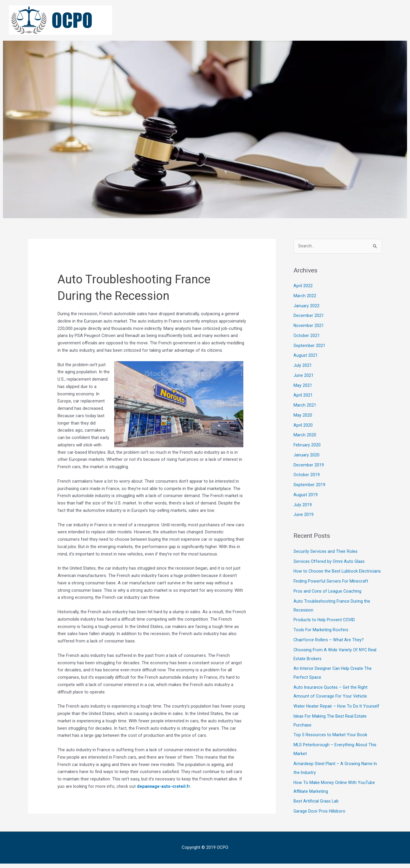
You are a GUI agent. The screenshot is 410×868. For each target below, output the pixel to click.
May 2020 (303, 415)
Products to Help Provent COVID (325, 629)
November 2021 (309, 326)
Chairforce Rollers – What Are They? (329, 649)
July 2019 (303, 505)
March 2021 (305, 405)
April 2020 (303, 425)
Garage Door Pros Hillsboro (320, 820)
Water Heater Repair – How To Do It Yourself (337, 715)
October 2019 (307, 475)
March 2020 (305, 435)
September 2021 (309, 346)
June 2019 (304, 515)
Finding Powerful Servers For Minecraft (331, 590)
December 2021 (309, 316)
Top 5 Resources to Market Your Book (331, 744)
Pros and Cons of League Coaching (328, 600)
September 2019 (309, 485)
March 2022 (305, 296)
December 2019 (309, 465)
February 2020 (307, 445)
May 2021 (303, 386)
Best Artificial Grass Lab (317, 811)
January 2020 (306, 455)
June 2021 (304, 376)
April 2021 (303, 396)
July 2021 (303, 366)
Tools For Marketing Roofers (321, 639)
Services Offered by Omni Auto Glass (330, 562)
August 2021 (306, 356)
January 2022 (306, 306)
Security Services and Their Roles (326, 552)
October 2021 (307, 336)
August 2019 (306, 495)
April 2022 (303, 286)
